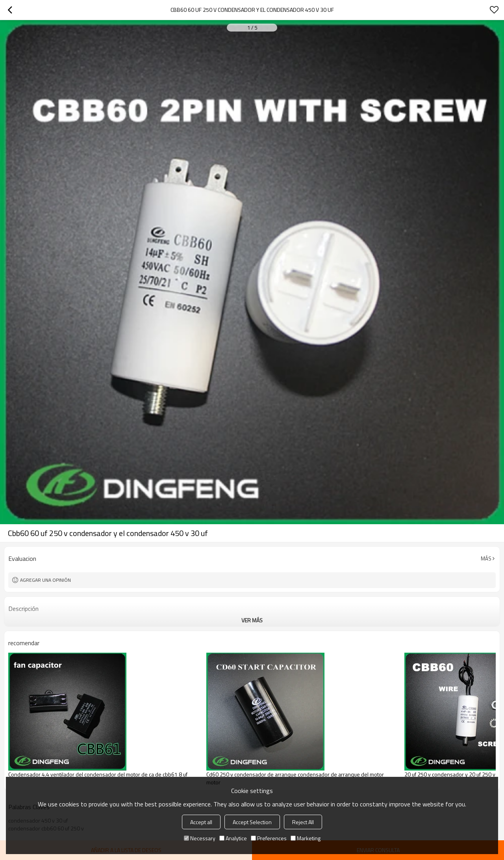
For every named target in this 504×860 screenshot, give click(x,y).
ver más (252, 620)
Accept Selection (252, 822)
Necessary (200, 838)
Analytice (233, 838)
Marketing (306, 838)
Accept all (201, 822)
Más (486, 558)
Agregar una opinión (45, 580)
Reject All (303, 822)
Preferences (269, 838)
